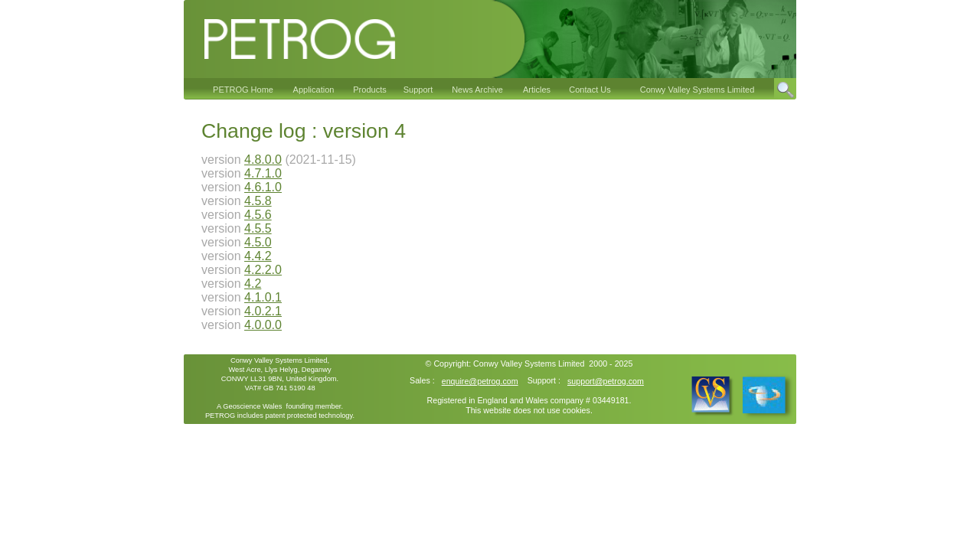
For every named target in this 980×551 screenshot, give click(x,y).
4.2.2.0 (263, 270)
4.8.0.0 (263, 160)
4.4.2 (258, 256)
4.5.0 (258, 242)
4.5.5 (258, 228)
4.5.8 (258, 201)
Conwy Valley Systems (514, 364)
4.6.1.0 (263, 187)
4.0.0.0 (263, 325)
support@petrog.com (606, 381)
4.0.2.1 (263, 311)
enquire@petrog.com (480, 381)
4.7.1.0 (263, 173)
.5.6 (261, 215)
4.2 (253, 284)
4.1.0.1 (263, 297)
